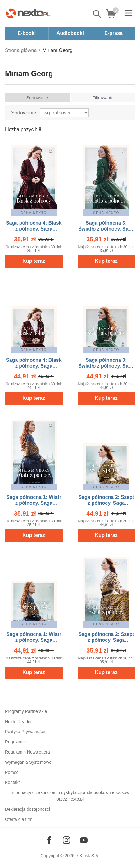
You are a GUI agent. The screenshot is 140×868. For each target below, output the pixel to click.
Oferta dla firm (19, 819)
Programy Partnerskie (26, 711)
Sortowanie (37, 98)
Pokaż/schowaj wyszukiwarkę (97, 14)
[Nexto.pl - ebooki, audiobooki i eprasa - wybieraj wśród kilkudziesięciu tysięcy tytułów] (28, 13)
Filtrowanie (103, 98)
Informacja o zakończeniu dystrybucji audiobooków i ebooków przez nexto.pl (70, 796)
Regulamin (15, 742)
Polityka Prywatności (25, 732)
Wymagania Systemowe (28, 762)
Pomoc (12, 772)
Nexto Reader (18, 722)
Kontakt (12, 782)
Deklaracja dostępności (27, 809)
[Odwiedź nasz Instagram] (66, 840)
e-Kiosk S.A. (88, 856)
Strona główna (21, 50)
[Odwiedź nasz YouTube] (84, 840)
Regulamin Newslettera (27, 752)
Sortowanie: (24, 113)
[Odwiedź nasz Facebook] (49, 840)
